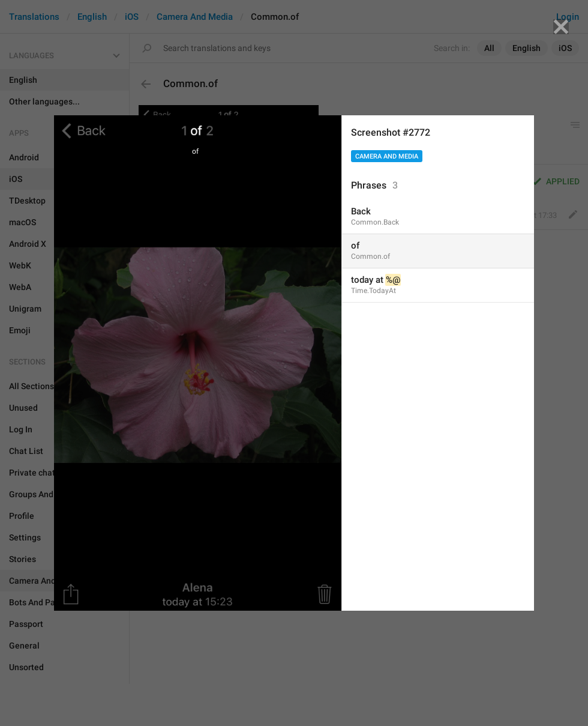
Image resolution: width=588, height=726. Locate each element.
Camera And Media (387, 156)
